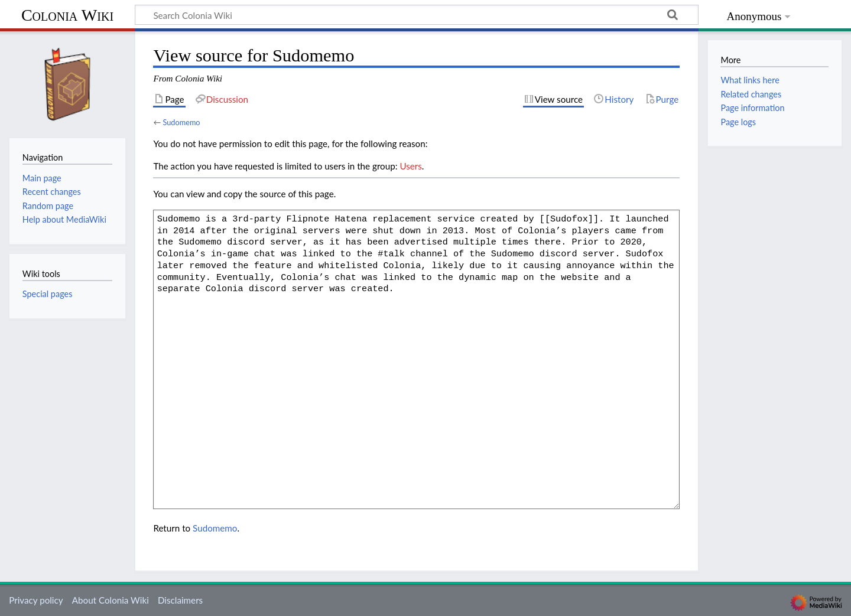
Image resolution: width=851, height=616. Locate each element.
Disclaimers (180, 600)
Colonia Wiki (67, 15)
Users (410, 166)
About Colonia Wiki (111, 600)
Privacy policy (36, 600)
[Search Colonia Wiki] (417, 15)
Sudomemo (181, 122)
